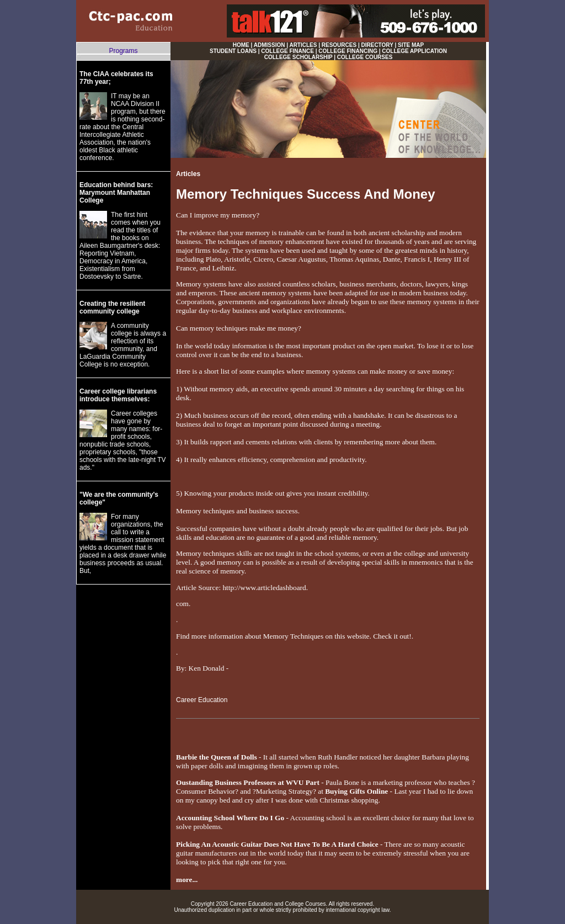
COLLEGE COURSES (365, 57)
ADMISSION (270, 45)
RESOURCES (339, 45)
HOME (241, 45)
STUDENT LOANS (233, 51)
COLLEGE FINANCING (348, 51)
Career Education (202, 700)
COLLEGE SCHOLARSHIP (299, 57)
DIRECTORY (377, 45)
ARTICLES (303, 45)
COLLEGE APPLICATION (414, 51)
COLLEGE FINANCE (287, 51)
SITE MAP (411, 45)
